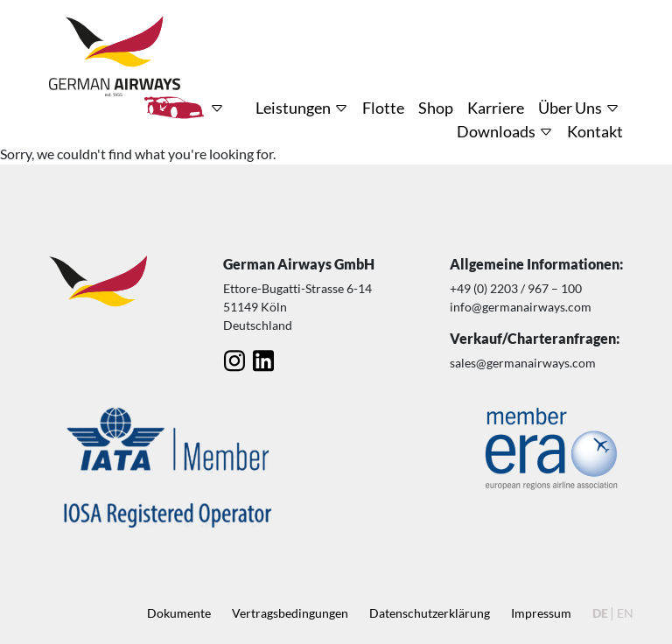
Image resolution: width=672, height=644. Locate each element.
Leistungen (293, 108)
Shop (436, 108)
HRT (174, 108)
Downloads (496, 131)
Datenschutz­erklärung (430, 613)
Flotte (383, 108)
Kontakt (595, 131)
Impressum (541, 613)
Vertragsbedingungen (290, 613)
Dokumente (179, 613)
